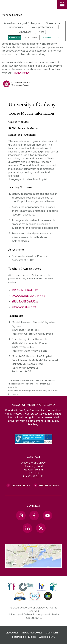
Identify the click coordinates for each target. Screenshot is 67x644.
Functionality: (16, 27)
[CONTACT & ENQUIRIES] (25, 637)
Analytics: (25, 32)
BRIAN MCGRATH (23, 290)
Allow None (33, 38)
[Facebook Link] (34, 515)
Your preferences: (43, 27)
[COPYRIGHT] (54, 633)
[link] (11, 587)
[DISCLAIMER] (14, 633)
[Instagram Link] (21, 515)
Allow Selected (53, 38)
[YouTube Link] (47, 515)
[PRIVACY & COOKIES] (34, 633)
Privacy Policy (21, 73)
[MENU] (62, 5)
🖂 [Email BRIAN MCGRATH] (37, 290)
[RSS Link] (41, 528)
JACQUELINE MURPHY (27, 296)
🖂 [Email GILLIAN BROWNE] (37, 301)
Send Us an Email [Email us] (49, 485)
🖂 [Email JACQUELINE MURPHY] (43, 296)
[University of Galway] (17, 85)
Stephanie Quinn (22, 307)
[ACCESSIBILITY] (47, 637)
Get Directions (20, 485)
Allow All (16, 38)
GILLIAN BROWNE (24, 301)
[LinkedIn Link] (27, 528)
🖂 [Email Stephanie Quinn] (34, 307)
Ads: (41, 32)
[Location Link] (33, 566)
